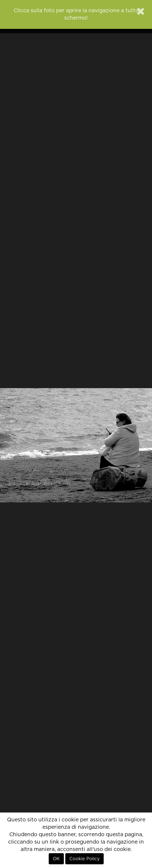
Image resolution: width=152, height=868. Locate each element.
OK (56, 859)
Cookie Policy (84, 859)
